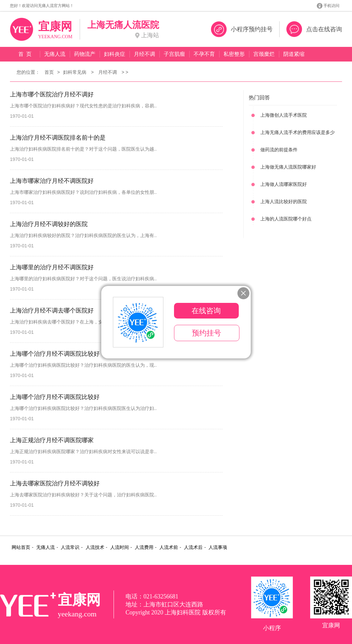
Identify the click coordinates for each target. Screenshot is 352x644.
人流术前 (169, 548)
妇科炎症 (115, 54)
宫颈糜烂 (264, 54)
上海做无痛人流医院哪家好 (288, 167)
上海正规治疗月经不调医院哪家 (52, 440)
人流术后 (193, 548)
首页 (49, 72)
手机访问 (331, 6)
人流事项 (218, 548)
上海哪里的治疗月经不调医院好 (52, 267)
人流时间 (120, 548)
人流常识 (70, 548)
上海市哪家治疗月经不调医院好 (52, 181)
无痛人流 (55, 54)
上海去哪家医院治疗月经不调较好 (55, 483)
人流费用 (144, 548)
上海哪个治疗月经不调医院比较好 (55, 354)
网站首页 (21, 548)
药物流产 (85, 54)
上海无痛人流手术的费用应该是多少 (298, 132)
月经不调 (144, 54)
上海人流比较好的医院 (284, 201)
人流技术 (95, 548)
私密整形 (234, 54)
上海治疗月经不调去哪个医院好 (52, 311)
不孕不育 (204, 54)
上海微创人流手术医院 (284, 115)
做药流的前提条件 (279, 150)
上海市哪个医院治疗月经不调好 (52, 94)
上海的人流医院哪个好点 (286, 219)
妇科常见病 (75, 72)
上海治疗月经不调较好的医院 (49, 224)
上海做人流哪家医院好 (284, 184)
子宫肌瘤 (174, 54)
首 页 (25, 54)
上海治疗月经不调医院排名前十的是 (58, 138)
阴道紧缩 (294, 54)
